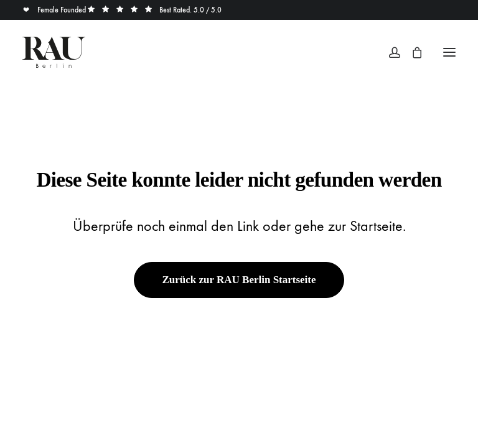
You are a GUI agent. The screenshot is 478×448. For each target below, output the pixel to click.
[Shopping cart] (411, 52)
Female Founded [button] (55, 10)
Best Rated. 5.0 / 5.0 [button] (155, 10)
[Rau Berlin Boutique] (54, 52)
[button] (449, 52)
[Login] (389, 52)
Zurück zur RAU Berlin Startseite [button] (239, 280)
